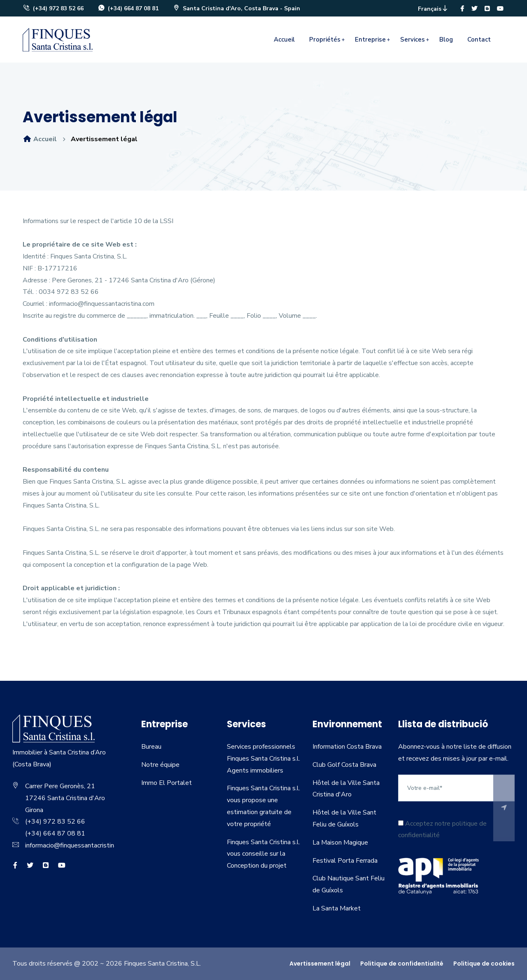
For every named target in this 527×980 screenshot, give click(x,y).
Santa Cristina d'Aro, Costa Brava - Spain (236, 8)
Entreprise (370, 40)
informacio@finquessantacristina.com (78, 845)
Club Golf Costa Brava (344, 765)
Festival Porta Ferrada (345, 861)
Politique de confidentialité (402, 964)
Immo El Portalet (167, 783)
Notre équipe (160, 765)
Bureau (151, 747)
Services (413, 40)
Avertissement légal (320, 964)
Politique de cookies (484, 964)
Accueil (284, 40)
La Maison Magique (340, 843)
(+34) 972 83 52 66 (53, 8)
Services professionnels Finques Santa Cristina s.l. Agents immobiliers (263, 759)
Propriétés (325, 40)
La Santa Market (337, 908)
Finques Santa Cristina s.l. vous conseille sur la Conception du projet (263, 854)
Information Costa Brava (347, 747)
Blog (446, 40)
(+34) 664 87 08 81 (128, 8)
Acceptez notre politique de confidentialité (442, 830)
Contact (479, 40)
